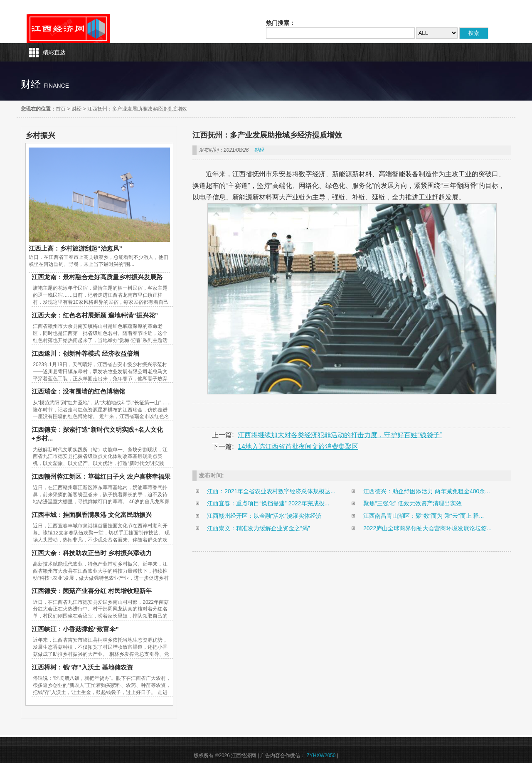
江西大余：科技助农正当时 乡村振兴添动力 (92, 553)
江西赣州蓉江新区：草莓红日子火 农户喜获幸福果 (101, 476)
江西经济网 (68, 28)
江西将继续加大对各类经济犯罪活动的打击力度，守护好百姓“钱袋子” (340, 435)
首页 (61, 109)
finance (56, 86)
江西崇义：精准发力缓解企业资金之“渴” (258, 528)
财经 (76, 109)
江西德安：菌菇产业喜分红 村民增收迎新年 (92, 591)
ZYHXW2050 (321, 756)
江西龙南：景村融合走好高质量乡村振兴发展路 (97, 277)
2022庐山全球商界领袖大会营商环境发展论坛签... (427, 528)
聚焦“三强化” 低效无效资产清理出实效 (413, 503)
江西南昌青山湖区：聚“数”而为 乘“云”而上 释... (424, 516)
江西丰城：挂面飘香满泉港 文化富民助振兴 (92, 515)
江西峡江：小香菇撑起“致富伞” (75, 629)
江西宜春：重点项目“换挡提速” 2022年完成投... (268, 503)
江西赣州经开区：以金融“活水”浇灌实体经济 (264, 516)
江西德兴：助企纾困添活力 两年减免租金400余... (427, 491)
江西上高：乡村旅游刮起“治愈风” (75, 248)
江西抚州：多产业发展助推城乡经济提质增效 (137, 109)
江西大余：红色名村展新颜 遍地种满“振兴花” (95, 315)
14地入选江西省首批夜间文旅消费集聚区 (298, 447)
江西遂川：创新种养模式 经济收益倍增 (85, 353)
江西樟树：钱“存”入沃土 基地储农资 (82, 667)
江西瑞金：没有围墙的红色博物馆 (78, 391)
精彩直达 (54, 52)
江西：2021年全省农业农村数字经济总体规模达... (271, 491)
